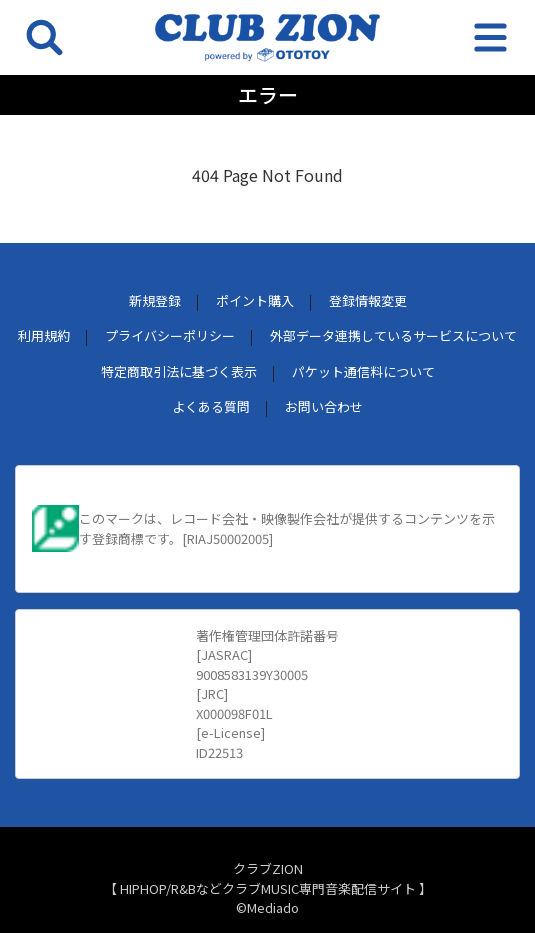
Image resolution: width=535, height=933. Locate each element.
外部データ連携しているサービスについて (393, 335)
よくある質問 (211, 406)
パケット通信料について (363, 371)
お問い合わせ (324, 406)
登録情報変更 (368, 300)
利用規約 (44, 335)
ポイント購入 (255, 300)
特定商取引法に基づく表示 (179, 371)
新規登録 (155, 300)
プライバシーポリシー (170, 335)
